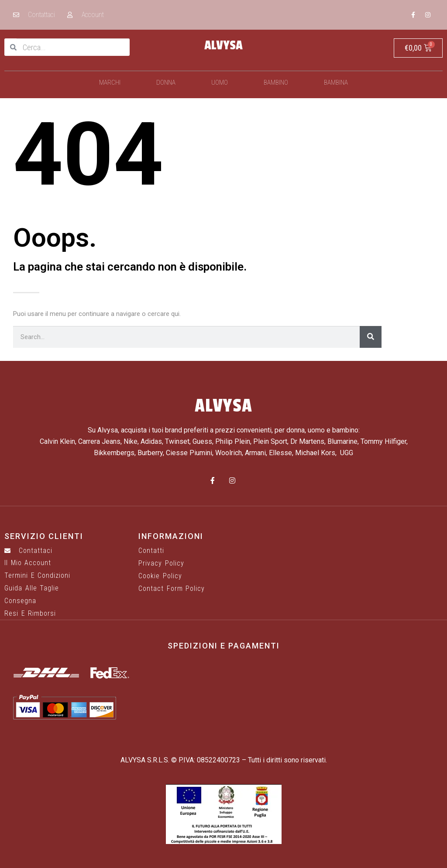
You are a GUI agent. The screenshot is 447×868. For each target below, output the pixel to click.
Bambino (276, 82)
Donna (166, 82)
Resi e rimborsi (30, 614)
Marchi (110, 82)
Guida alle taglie (32, 588)
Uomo (220, 82)
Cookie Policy (160, 576)
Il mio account (28, 563)
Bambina (336, 82)
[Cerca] (371, 337)
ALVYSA (223, 45)
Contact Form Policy (172, 589)
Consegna (20, 601)
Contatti (151, 551)
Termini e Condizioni (37, 576)
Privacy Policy (161, 563)
